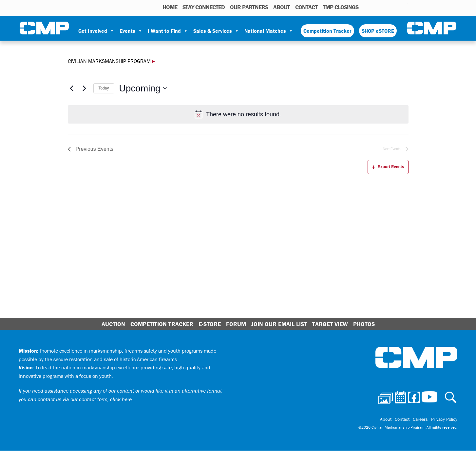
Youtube (403, 7)
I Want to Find (168, 31)
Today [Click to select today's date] (104, 88)
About (282, 7)
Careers (420, 419)
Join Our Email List (279, 324)
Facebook (386, 7)
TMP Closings (341, 7)
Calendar (376, 7)
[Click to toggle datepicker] (143, 88)
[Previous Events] (72, 88)
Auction (113, 324)
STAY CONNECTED (204, 7)
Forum (236, 324)
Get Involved (96, 31)
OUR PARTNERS (249, 7)
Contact (306, 7)
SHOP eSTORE (378, 31)
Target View (330, 324)
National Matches (269, 31)
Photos (366, 7)
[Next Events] (85, 88)
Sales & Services (216, 31)
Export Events (388, 167)
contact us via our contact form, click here (85, 399)
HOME (170, 7)
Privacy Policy (444, 419)
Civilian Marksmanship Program (44, 28)
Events (131, 31)
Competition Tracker (327, 31)
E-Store (210, 324)
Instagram (394, 7)
